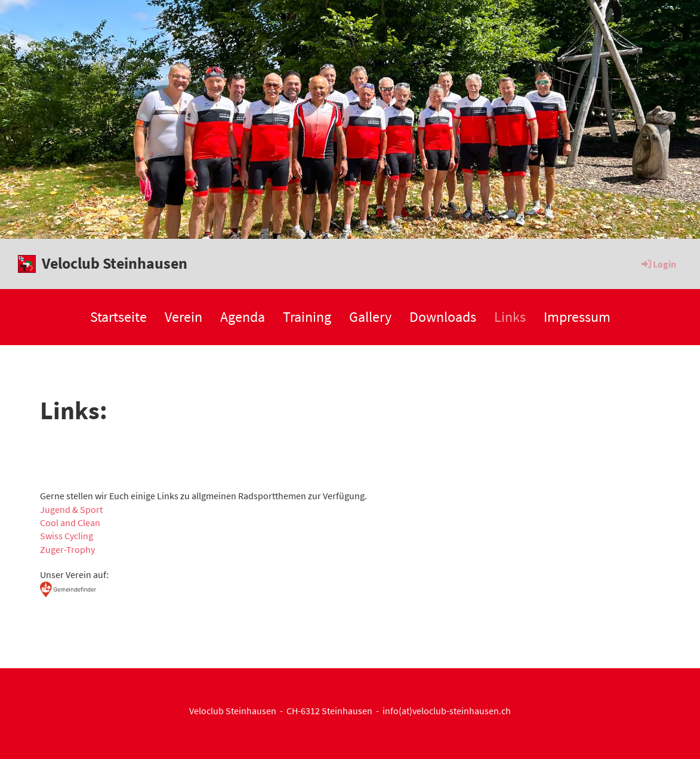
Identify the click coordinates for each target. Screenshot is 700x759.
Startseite (118, 317)
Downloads (443, 317)
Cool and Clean (70, 523)
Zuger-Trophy (67, 549)
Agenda (243, 317)
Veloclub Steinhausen (115, 263)
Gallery (370, 317)
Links (510, 317)
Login (658, 264)
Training (307, 317)
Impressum (577, 317)
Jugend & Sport (71, 509)
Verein (184, 317)
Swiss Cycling (67, 536)
